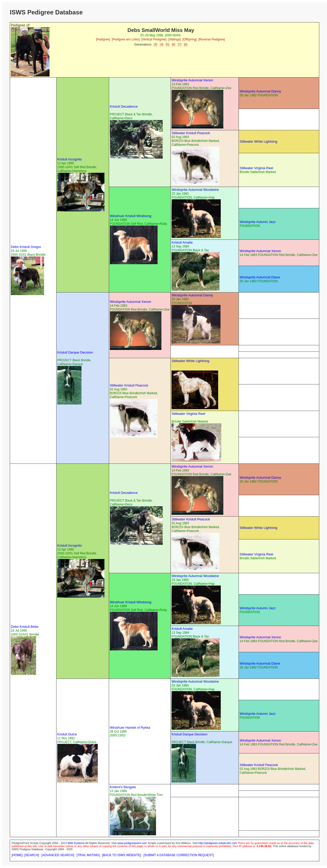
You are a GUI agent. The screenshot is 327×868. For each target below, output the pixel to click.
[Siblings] (174, 39)
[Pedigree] (103, 39)
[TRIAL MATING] (88, 855)
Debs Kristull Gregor (26, 247)
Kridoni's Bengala (123, 787)
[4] (162, 45)
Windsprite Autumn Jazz (257, 222)
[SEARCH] (32, 855)
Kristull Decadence (124, 106)
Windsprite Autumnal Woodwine (195, 190)
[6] (173, 45)
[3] (155, 45)
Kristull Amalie (182, 242)
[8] (186, 45)
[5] (167, 45)
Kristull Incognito (70, 159)
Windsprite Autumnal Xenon (192, 80)
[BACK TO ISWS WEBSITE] (121, 855)
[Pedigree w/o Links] (126, 39)
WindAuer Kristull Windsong (131, 216)
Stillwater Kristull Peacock (191, 133)
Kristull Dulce (67, 734)
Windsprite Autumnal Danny (260, 91)
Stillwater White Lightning (258, 141)
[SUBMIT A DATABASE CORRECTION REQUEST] (179, 855)
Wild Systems (76, 843)
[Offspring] (189, 39)
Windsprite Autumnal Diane (260, 277)
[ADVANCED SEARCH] (58, 855)
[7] (180, 45)
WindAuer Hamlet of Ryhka (130, 728)
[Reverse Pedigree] (212, 39)
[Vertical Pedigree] (154, 39)
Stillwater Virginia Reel (256, 168)
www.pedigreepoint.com (132, 843)
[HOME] (17, 855)
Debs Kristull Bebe (25, 627)
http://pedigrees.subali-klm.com (218, 843)
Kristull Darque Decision (75, 352)
